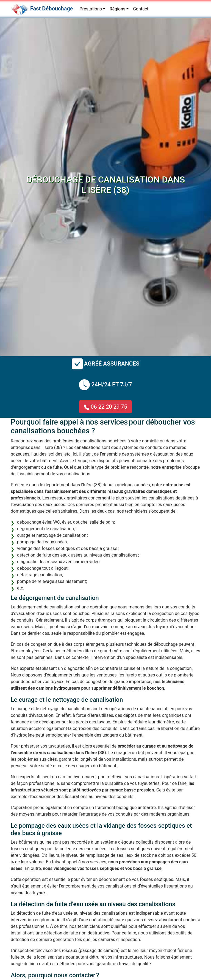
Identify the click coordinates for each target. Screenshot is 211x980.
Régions (117, 9)
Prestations (91, 9)
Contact (141, 9)
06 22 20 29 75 (105, 407)
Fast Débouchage (52, 9)
